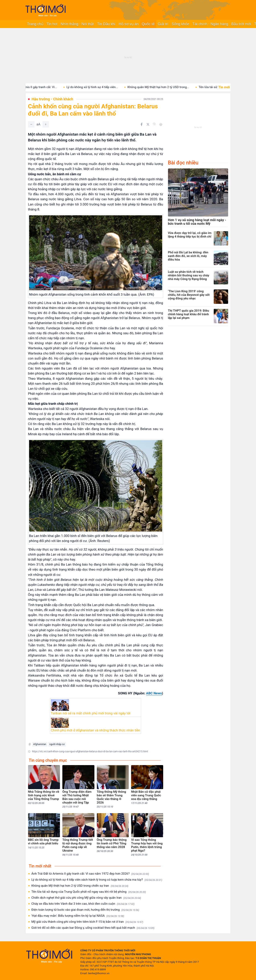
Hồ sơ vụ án (129, 24)
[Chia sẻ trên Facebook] (142, 124)
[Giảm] (31, 124)
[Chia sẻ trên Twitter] (148, 124)
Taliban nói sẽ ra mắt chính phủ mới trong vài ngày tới (91, 713)
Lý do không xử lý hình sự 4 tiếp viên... (99, 87)
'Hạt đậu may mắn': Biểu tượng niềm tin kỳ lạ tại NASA (78, 916)
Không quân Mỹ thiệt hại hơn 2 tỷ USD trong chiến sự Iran (80, 886)
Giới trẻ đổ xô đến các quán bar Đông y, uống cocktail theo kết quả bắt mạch (93, 928)
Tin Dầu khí (106, 24)
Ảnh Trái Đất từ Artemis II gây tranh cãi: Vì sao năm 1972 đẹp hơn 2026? (90, 874)
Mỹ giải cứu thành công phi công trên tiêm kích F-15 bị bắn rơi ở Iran (87, 922)
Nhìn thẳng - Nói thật (77, 24)
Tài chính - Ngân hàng (210, 24)
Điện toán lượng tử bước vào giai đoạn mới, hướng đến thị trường (85, 910)
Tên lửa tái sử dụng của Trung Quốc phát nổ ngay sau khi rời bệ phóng (89, 892)
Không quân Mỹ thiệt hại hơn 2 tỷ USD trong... (165, 87)
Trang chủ (35, 24)
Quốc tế (148, 24)
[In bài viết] (161, 124)
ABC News (154, 693)
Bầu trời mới (241, 24)
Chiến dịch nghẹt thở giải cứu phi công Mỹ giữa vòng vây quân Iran (86, 898)
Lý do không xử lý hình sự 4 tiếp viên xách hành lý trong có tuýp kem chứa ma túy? (97, 880)
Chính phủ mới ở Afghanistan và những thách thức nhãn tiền (96, 730)
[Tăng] (46, 124)
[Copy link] (154, 124)
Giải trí (163, 24)
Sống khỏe (180, 24)
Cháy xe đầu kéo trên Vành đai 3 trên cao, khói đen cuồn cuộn (83, 904)
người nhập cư (57, 744)
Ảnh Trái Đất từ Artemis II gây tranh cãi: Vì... (34, 87)
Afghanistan (40, 744)
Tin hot (52, 24)
